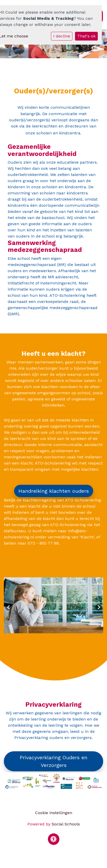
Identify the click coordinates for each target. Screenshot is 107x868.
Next (99, 607)
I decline (62, 36)
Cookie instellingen (54, 813)
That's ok (86, 36)
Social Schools (66, 824)
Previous (8, 607)
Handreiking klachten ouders (54, 491)
